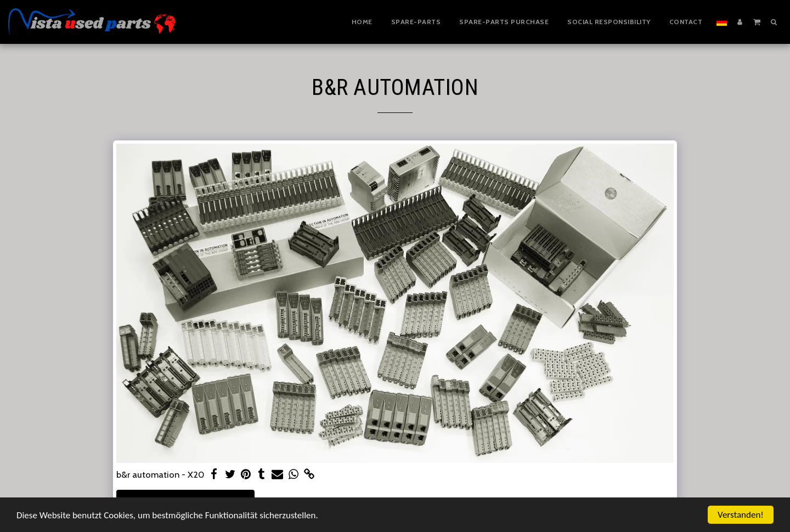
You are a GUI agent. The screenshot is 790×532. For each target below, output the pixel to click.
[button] (757, 21)
